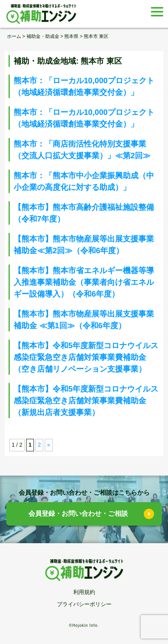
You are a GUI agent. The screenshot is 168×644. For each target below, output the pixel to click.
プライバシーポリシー (84, 604)
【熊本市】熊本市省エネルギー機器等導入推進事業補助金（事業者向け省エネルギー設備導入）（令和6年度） (84, 282)
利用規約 (84, 592)
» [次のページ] (49, 445)
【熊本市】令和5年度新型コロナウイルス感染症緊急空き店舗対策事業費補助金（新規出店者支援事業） (86, 401)
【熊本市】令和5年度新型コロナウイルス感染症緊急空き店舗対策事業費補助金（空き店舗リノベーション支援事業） (86, 357)
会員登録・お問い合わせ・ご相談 (78, 514)
